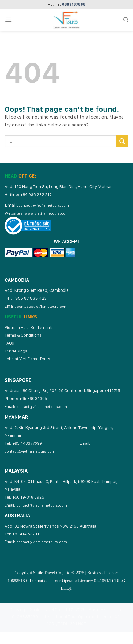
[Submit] (122, 141)
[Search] (126, 20)
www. (47, 213)
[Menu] (8, 20)
